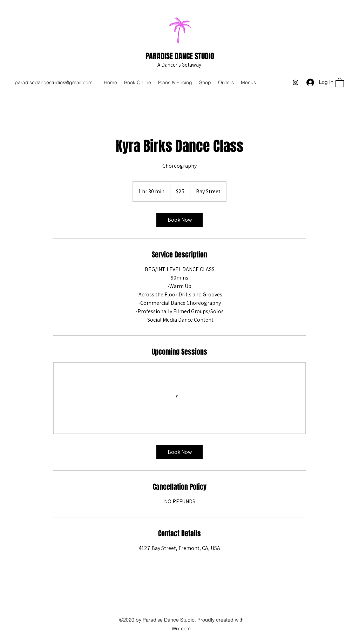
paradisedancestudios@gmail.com (54, 82)
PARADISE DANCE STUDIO (180, 56)
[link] (179, 220)
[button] (340, 82)
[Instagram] (296, 82)
